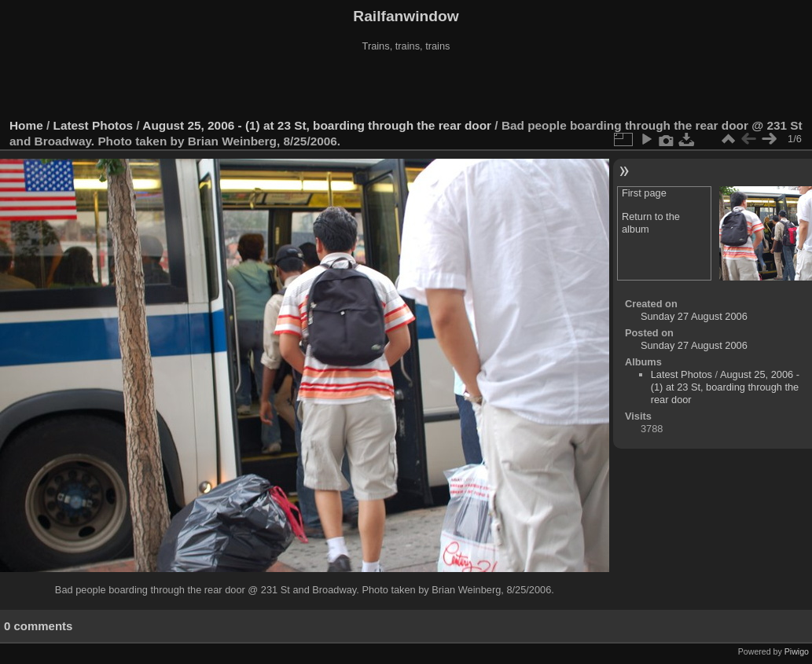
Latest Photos (94, 125)
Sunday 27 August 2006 (694, 316)
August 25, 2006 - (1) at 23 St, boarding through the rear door (317, 125)
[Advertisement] (406, 86)
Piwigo (797, 651)
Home (26, 125)
